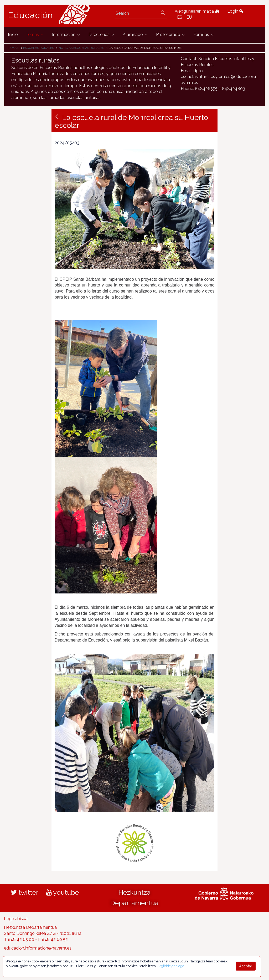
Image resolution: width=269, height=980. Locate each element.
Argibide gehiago (171, 966)
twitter (25, 892)
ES (180, 17)
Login (235, 11)
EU (189, 17)
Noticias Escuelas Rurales (81, 48)
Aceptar (246, 966)
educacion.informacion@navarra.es (38, 948)
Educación (30, 15)
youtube (63, 892)
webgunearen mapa (197, 11)
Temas (13, 48)
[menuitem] (13, 35)
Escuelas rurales (38, 48)
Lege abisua (16, 919)
